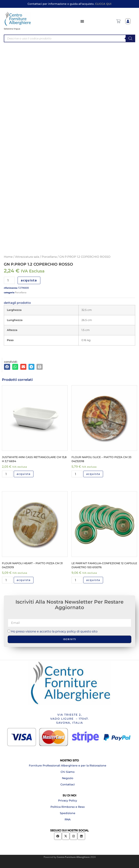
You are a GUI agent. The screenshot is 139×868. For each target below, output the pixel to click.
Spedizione (68, 813)
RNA (68, 819)
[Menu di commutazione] (82, 21)
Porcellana (49, 257)
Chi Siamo (68, 772)
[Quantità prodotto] (9, 280)
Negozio (68, 778)
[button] (7, 367)
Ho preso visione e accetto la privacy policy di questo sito (54, 631)
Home (8, 257)
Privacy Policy (68, 801)
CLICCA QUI (103, 4)
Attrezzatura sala (27, 257)
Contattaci (68, 784)
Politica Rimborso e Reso (68, 807)
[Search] (130, 38)
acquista (29, 280)
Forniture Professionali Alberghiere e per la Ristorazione (68, 766)
